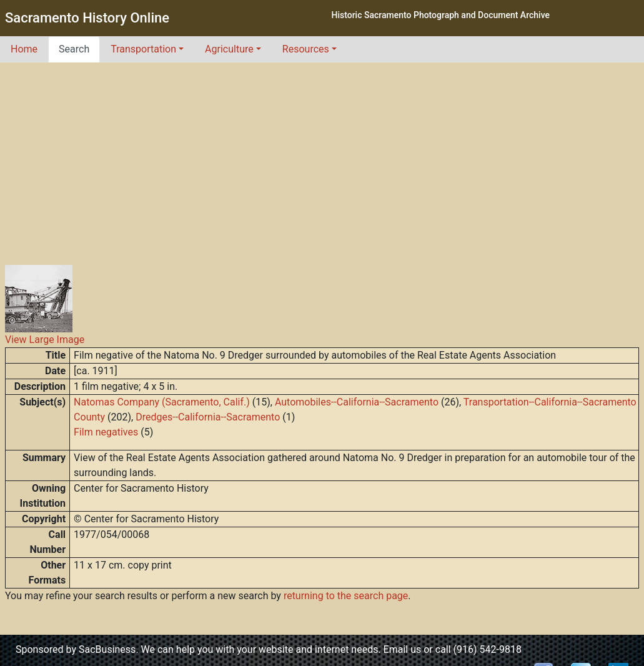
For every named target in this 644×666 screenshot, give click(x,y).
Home (24, 49)
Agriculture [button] (229, 49)
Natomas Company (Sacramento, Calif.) (162, 402)
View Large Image (45, 340)
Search (74, 49)
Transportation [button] (143, 49)
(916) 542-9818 (488, 649)
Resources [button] (306, 49)
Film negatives (106, 432)
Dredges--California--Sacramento (208, 417)
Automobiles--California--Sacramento (357, 402)
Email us (403, 649)
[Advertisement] (322, 156)
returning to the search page (346, 596)
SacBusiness (107, 649)
